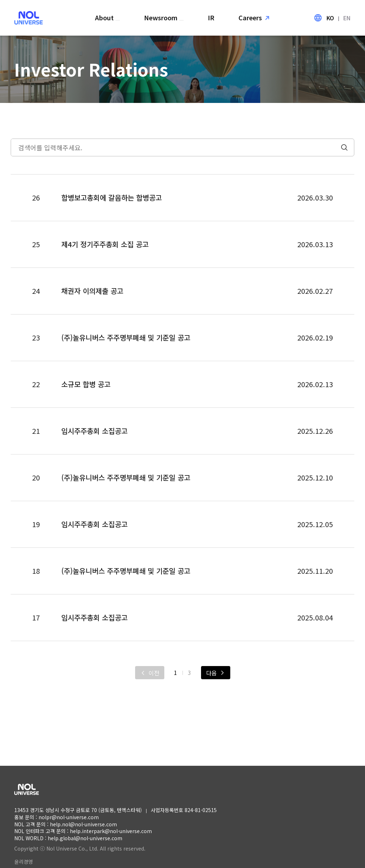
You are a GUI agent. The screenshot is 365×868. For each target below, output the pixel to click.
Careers (250, 17)
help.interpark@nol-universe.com (111, 831)
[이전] (150, 673)
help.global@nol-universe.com (85, 838)
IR (211, 17)
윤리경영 (24, 862)
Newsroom (162, 17)
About (105, 17)
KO (330, 18)
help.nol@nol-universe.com (83, 824)
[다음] (216, 673)
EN (347, 18)
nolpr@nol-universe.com (69, 817)
